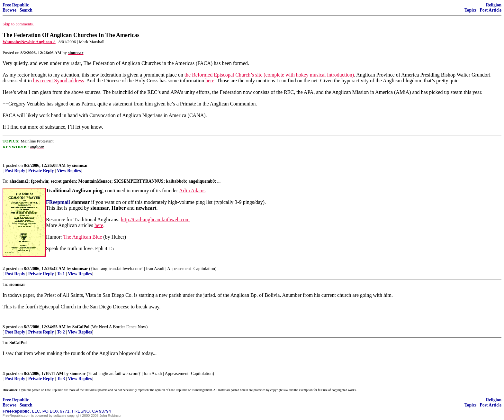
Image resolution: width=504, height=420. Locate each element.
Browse (9, 10)
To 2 (61, 332)
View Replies (69, 171)
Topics (470, 10)
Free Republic (16, 5)
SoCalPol (81, 327)
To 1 (61, 274)
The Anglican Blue (82, 237)
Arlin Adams (192, 191)
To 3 (61, 379)
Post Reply (15, 171)
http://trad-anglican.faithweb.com (155, 219)
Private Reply (41, 171)
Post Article (491, 10)
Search (26, 10)
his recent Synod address (59, 81)
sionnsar (80, 165)
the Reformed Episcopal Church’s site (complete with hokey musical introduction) (269, 75)
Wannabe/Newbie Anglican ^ (29, 42)
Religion (494, 5)
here (210, 81)
